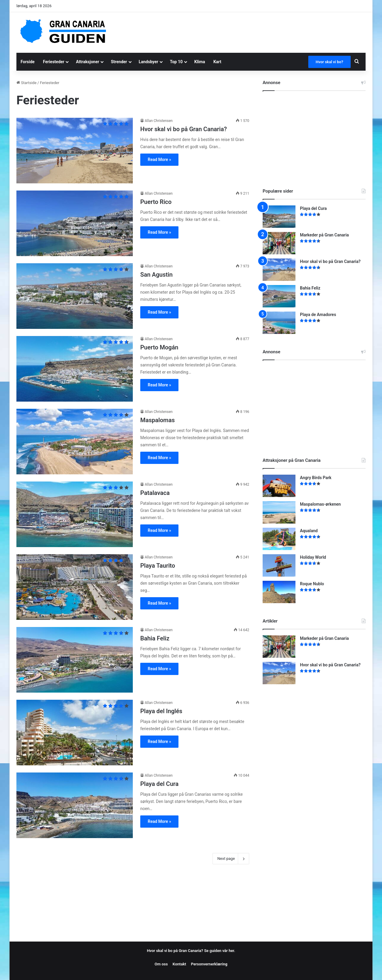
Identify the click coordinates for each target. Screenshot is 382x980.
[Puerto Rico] (75, 223)
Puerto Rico (156, 202)
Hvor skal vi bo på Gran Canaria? (184, 129)
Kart (217, 62)
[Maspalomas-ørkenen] (279, 512)
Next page (231, 859)
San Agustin (156, 275)
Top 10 (176, 62)
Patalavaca (155, 493)
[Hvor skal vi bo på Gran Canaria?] (75, 151)
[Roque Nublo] (279, 592)
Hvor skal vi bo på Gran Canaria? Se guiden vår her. (191, 951)
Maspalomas (157, 420)
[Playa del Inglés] (75, 733)
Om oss (161, 964)
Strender (119, 62)
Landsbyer (148, 62)
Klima (200, 62)
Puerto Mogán (159, 347)
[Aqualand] (279, 539)
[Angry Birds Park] (279, 486)
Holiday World (313, 557)
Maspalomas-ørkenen (320, 504)
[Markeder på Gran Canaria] (279, 243)
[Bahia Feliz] (75, 660)
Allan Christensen (159, 121)
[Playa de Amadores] (279, 323)
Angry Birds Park (316, 478)
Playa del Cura (159, 784)
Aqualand (309, 531)
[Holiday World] (279, 565)
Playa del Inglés (161, 711)
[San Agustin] (75, 296)
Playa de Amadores (318, 315)
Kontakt (179, 964)
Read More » (159, 160)
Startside (26, 83)
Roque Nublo (312, 584)
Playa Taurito (158, 566)
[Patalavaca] (75, 514)
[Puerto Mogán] (75, 369)
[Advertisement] (251, 32)
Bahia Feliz (155, 638)
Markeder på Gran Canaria (324, 235)
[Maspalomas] (75, 442)
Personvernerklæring (209, 964)
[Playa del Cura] (75, 805)
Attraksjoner (87, 62)
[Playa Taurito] (75, 587)
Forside (28, 62)
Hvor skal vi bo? (329, 62)
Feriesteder (54, 62)
